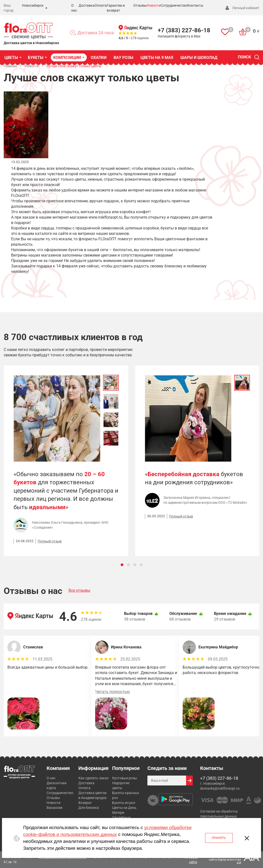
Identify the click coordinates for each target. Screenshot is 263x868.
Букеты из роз (124, 803)
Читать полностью (113, 692)
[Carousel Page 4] (141, 565)
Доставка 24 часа (96, 33)
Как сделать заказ (93, 778)
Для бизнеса (89, 808)
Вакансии (54, 808)
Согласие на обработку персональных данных (219, 814)
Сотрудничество (174, 5)
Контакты (195, 5)
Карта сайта (193, 860)
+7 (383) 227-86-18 (184, 30)
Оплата (101, 5)
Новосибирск (33, 5)
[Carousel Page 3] (135, 565)
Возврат (85, 803)
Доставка (87, 5)
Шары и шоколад (199, 58)
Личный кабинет (246, 8)
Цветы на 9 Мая (157, 58)
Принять (219, 838)
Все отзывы (79, 590)
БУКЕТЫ (36, 58)
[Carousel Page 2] (128, 565)
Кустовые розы (125, 778)
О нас (51, 778)
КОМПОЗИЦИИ (67, 58)
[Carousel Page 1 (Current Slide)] (122, 565)
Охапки (99, 58)
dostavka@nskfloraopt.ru (220, 788)
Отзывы (140, 5)
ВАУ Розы (123, 58)
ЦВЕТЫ (11, 58)
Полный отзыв (50, 541)
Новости (154, 5)
